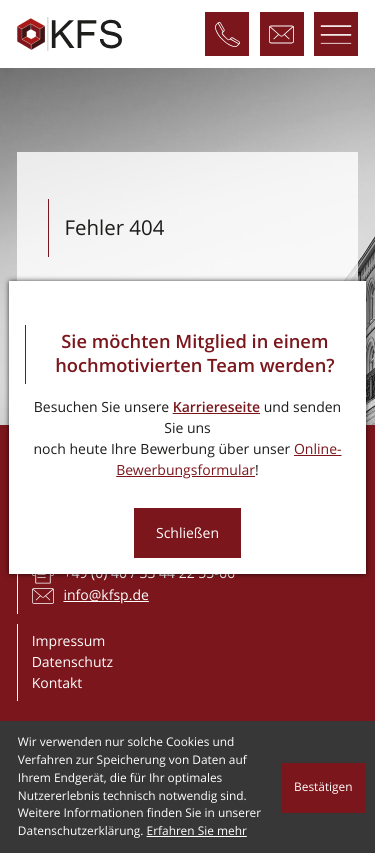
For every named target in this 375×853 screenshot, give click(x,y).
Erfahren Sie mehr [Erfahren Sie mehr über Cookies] (197, 831)
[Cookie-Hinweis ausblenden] (324, 788)
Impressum (69, 641)
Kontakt (57, 683)
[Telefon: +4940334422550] (227, 34)
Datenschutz (72, 662)
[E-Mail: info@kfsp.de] (282, 34)
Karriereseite (216, 407)
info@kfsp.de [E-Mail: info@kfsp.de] (105, 595)
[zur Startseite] (69, 34)
